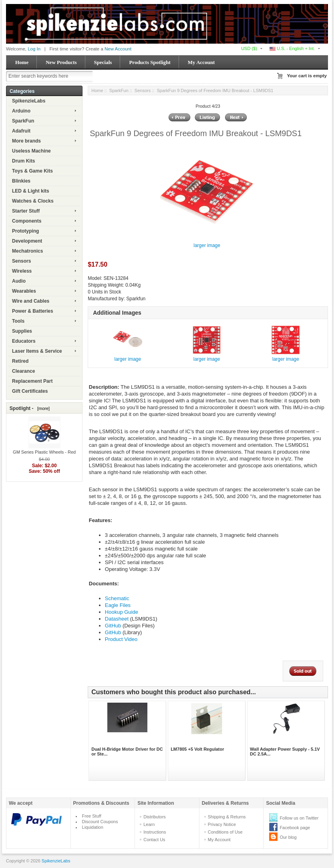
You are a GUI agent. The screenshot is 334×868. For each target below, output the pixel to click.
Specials (103, 62)
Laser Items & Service (37, 351)
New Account (118, 49)
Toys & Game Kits (32, 171)
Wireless (22, 271)
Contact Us (154, 840)
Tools (18, 321)
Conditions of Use (225, 832)
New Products (61, 62)
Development (27, 241)
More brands (26, 141)
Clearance (23, 371)
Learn (149, 824)
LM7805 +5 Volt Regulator (197, 749)
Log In (34, 49)
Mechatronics (27, 251)
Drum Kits (23, 161)
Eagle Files (118, 605)
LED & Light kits (31, 191)
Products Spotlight (150, 62)
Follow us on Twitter (299, 818)
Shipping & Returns (227, 817)
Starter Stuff (26, 211)
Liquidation (93, 827)
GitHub (113, 626)
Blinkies (21, 181)
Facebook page (295, 828)
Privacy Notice (222, 824)
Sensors (21, 261)
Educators (24, 341)
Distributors (155, 817)
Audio (19, 281)
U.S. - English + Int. (292, 48)
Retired (20, 361)
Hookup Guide (122, 612)
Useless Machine (31, 151)
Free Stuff (92, 816)
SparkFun (23, 121)
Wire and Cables (31, 301)
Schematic (117, 598)
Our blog (288, 837)
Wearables (24, 291)
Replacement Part (32, 381)
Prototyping (25, 231)
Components (27, 221)
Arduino (21, 111)
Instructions (155, 832)
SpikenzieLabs (29, 101)
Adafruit (21, 131)
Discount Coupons (100, 822)
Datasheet (117, 619)
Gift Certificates (30, 391)
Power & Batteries (33, 311)
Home (22, 62)
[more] (42, 408)
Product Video (121, 639)
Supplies (22, 331)
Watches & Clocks (33, 201)
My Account (201, 62)
